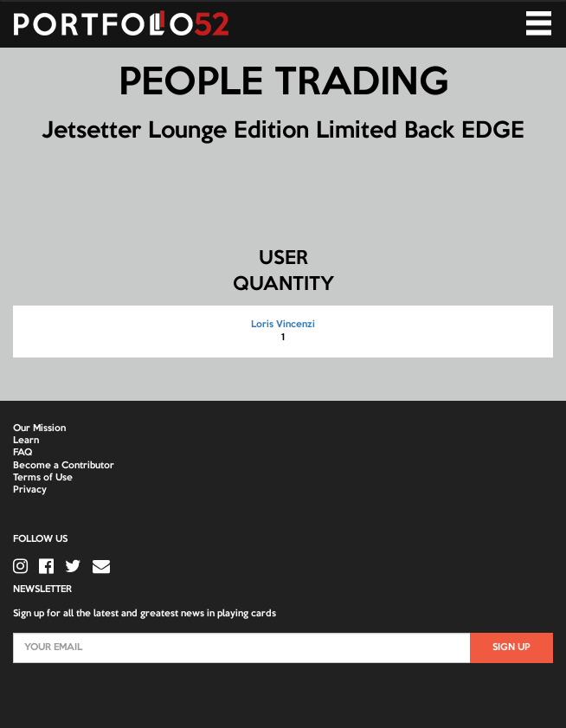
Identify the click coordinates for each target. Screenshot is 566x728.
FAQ (23, 453)
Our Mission (39, 428)
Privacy (30, 490)
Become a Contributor (64, 466)
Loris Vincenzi (283, 325)
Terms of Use (43, 478)
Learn (26, 441)
